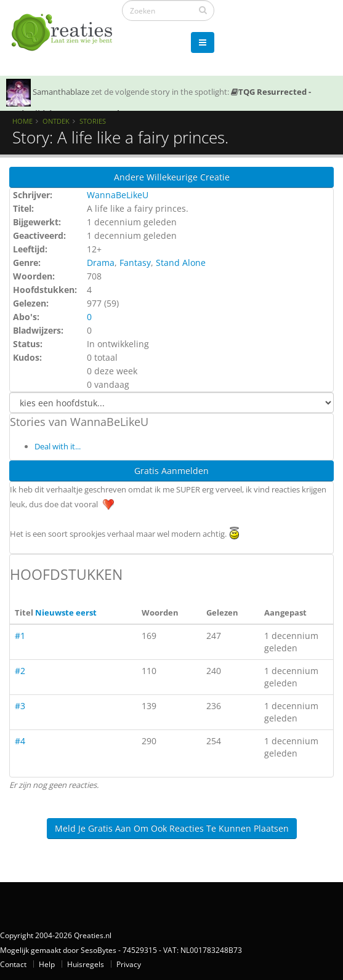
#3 (20, 706)
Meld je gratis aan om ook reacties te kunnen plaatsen (172, 828)
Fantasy (135, 263)
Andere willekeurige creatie (172, 177)
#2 (20, 671)
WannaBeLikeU (118, 195)
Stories (93, 121)
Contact (13, 964)
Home (22, 121)
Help (47, 964)
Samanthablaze (61, 92)
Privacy (129, 964)
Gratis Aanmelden (171, 471)
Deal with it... (58, 446)
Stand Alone (181, 263)
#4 (20, 741)
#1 (20, 636)
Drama (101, 263)
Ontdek (56, 121)
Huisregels (86, 964)
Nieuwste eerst (66, 612)
